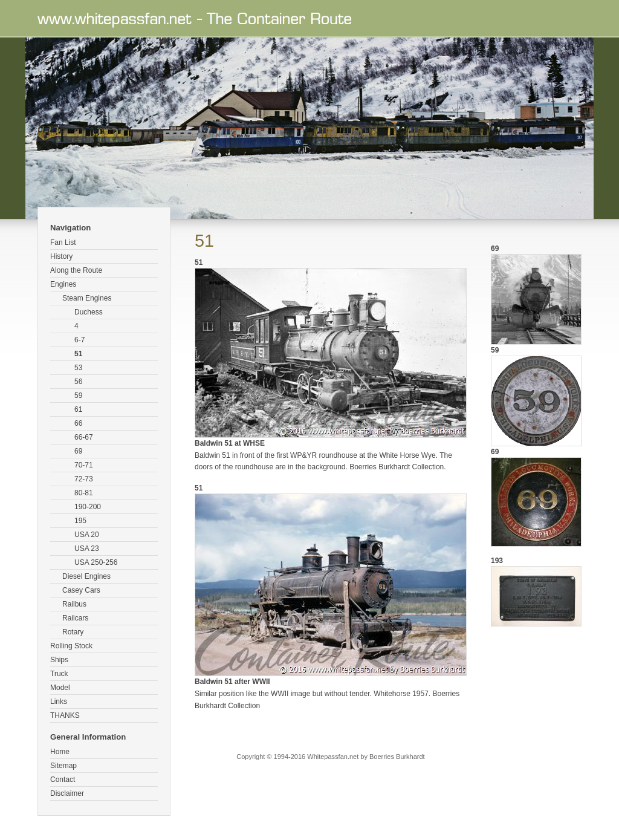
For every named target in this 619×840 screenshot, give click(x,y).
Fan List (63, 243)
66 (78, 423)
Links (59, 702)
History (61, 256)
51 (78, 354)
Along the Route (76, 270)
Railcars (75, 618)
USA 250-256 (96, 562)
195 (80, 521)
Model (60, 688)
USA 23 (87, 549)
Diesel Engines (86, 576)
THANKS (65, 715)
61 (78, 409)
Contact (63, 780)
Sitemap (63, 766)
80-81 (84, 493)
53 (78, 368)
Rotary (73, 632)
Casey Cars (81, 590)
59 (78, 396)
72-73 (84, 479)
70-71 (84, 465)
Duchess (89, 312)
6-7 (79, 340)
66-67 (84, 437)
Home (60, 752)
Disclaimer (67, 793)
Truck (59, 674)
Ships (59, 660)
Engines (63, 284)
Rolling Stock (71, 646)
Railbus (74, 604)
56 (78, 382)
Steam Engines (87, 298)
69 (78, 451)
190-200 (88, 507)
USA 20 (87, 535)
